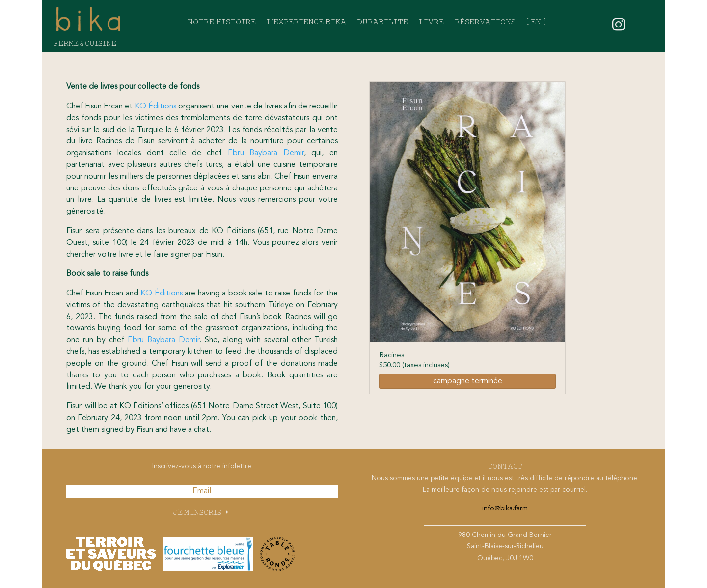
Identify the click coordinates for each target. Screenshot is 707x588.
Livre (431, 22)
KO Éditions (155, 107)
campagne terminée (468, 381)
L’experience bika (306, 22)
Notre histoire (222, 22)
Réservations (485, 22)
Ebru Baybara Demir (266, 153)
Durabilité (382, 22)
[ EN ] (536, 22)
